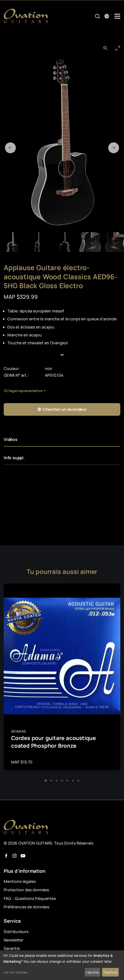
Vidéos (10, 439)
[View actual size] (105, 48)
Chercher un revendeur (62, 409)
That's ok (110, 972)
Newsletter (14, 940)
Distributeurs (16, 932)
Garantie (12, 948)
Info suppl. (14, 458)
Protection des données (26, 890)
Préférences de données (26, 907)
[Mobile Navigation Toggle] (117, 16)
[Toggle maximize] (118, 48)
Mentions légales (20, 881)
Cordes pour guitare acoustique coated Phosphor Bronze (53, 742)
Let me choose (15, 972)
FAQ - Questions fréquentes (30, 898)
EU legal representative (23, 391)
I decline (92, 972)
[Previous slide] (10, 148)
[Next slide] (114, 148)
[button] (62, 355)
